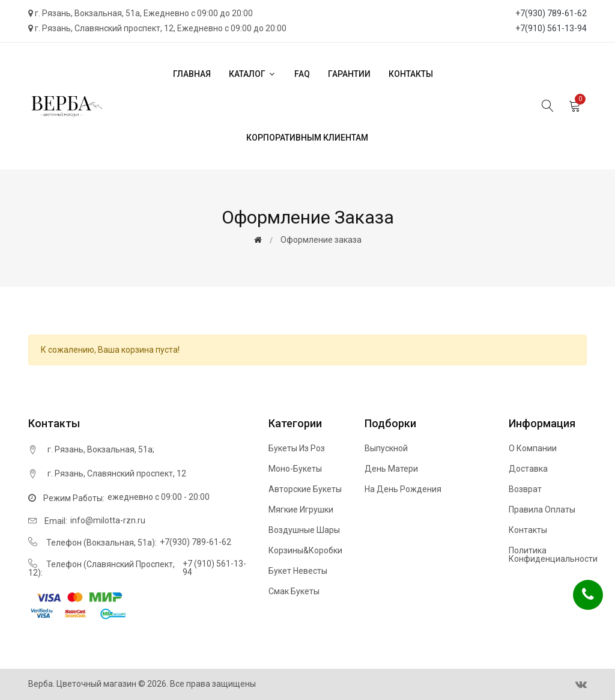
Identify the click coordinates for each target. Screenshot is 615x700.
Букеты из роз (297, 448)
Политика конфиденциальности (553, 555)
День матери (391, 469)
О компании (533, 448)
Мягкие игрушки (301, 510)
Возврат (525, 489)
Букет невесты (298, 571)
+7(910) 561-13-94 (551, 28)
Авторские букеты (305, 489)
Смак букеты (294, 591)
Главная (192, 74)
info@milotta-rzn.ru (108, 520)
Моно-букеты (295, 469)
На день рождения (403, 489)
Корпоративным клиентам (307, 138)
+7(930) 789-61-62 (551, 13)
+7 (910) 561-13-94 (214, 568)
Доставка (528, 469)
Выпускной (386, 448)
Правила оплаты (542, 510)
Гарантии (349, 74)
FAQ (302, 74)
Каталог (253, 74)
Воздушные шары (304, 530)
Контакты (411, 74)
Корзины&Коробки (305, 550)
